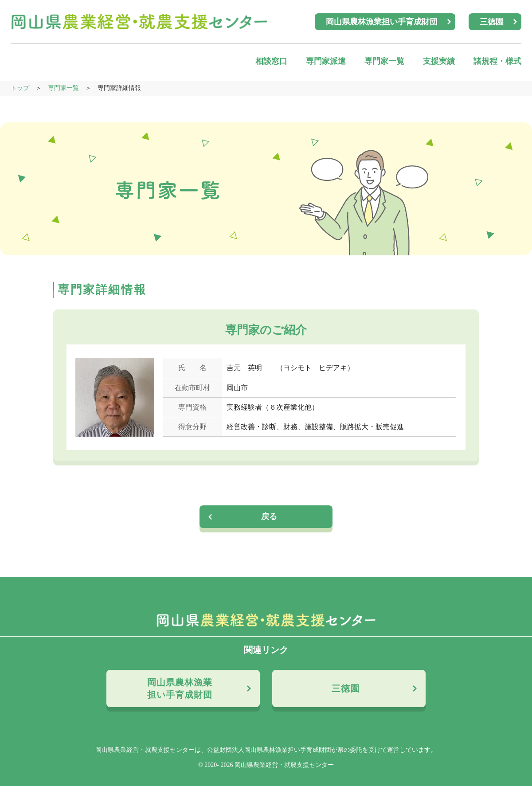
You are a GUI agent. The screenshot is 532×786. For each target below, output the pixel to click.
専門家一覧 (384, 61)
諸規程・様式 (497, 61)
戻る (270, 516)
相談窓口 (271, 61)
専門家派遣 (326, 61)
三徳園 (492, 22)
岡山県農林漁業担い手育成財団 (382, 22)
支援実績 (439, 61)
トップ (20, 88)
